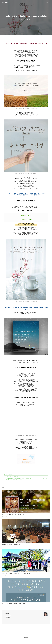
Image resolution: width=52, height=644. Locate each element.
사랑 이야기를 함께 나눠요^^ (10, 615)
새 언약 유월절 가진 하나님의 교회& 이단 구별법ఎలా (14, 480)
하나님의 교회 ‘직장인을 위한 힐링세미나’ (12, 477)
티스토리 (26, 638)
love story (5, 2)
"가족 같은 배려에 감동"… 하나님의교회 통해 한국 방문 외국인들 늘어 (17, 478)
